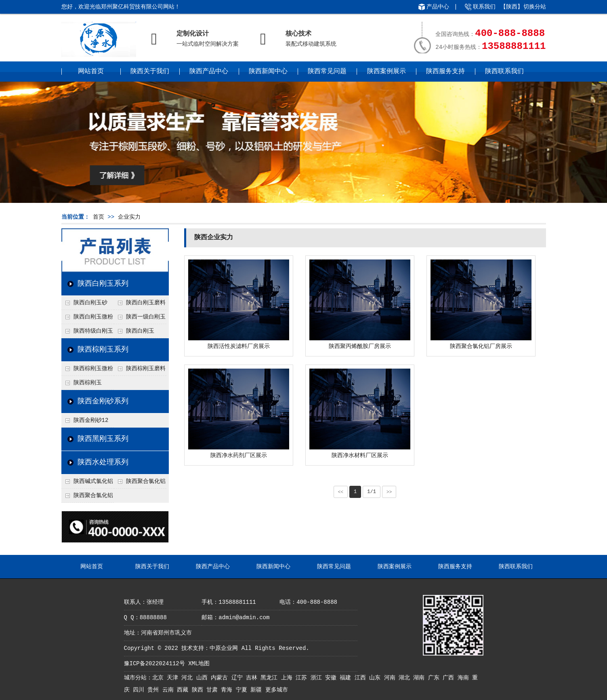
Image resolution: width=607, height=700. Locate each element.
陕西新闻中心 (268, 72)
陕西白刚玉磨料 (146, 303)
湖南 (420, 678)
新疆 (258, 690)
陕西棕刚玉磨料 (146, 369)
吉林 (253, 678)
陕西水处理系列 (103, 462)
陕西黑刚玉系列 (103, 439)
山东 (376, 678)
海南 (465, 678)
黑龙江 (271, 678)
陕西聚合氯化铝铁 (140, 483)
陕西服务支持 (445, 72)
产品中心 (438, 7)
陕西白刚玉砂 (90, 303)
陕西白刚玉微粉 (93, 317)
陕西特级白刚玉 (93, 331)
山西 (204, 678)
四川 (140, 690)
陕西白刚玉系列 (103, 284)
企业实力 (129, 217)
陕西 (199, 690)
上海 (288, 678)
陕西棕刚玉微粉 (93, 369)
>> (389, 492)
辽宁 (239, 678)
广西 (450, 678)
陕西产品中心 (209, 72)
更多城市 (277, 690)
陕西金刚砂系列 (103, 401)
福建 (347, 678)
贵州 (155, 690)
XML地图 (199, 664)
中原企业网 (224, 648)
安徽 (332, 678)
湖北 (406, 678)
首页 (99, 217)
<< (341, 492)
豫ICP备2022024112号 (154, 664)
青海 (228, 690)
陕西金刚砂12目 (85, 422)
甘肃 (214, 690)
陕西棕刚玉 (88, 383)
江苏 (303, 678)
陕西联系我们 (504, 72)
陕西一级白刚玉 (146, 317)
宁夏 (243, 690)
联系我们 (484, 7)
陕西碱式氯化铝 (93, 481)
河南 (391, 678)
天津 (174, 678)
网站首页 (91, 72)
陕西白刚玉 (140, 331)
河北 (189, 678)
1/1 (372, 492)
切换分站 (535, 7)
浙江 (318, 678)
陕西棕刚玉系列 (103, 350)
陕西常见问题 (327, 72)
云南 (170, 690)
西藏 (184, 690)
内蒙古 (221, 678)
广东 (435, 678)
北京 (160, 678)
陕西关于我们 (150, 72)
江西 (362, 678)
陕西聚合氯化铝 (93, 495)
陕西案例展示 (386, 72)
